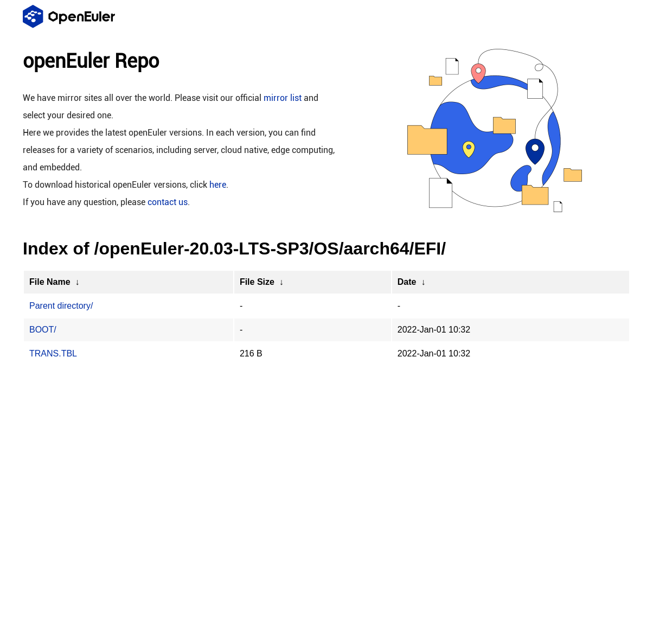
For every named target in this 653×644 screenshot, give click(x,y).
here (218, 185)
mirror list (283, 98)
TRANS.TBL (53, 353)
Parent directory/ (61, 306)
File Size (257, 282)
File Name (50, 282)
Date (407, 282)
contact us (168, 202)
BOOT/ (43, 330)
